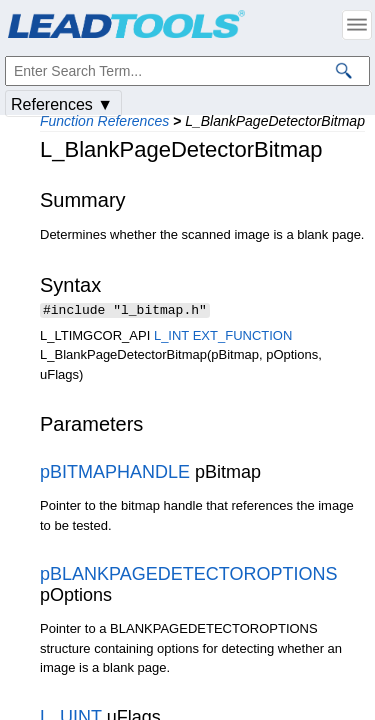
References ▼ (62, 104)
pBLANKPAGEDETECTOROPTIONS (188, 576)
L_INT (171, 337)
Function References (104, 121)
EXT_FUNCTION (243, 337)
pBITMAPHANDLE (115, 474)
